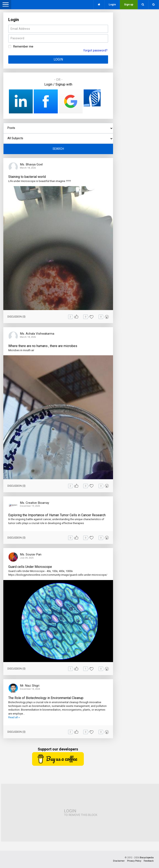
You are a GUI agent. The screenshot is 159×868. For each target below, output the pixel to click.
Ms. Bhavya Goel (31, 164)
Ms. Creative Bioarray (34, 503)
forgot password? (95, 51)
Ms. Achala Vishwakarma (37, 334)
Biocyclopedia (147, 858)
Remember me (23, 46)
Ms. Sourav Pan (31, 554)
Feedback (149, 861)
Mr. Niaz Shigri (30, 686)
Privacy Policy (134, 861)
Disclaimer (119, 861)
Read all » (14, 717)
